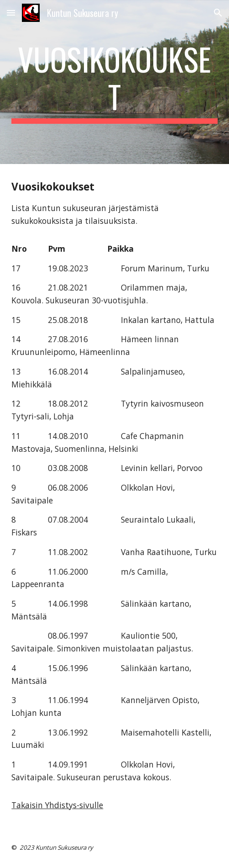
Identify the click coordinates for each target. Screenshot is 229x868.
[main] (114, 82)
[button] (11, 13)
